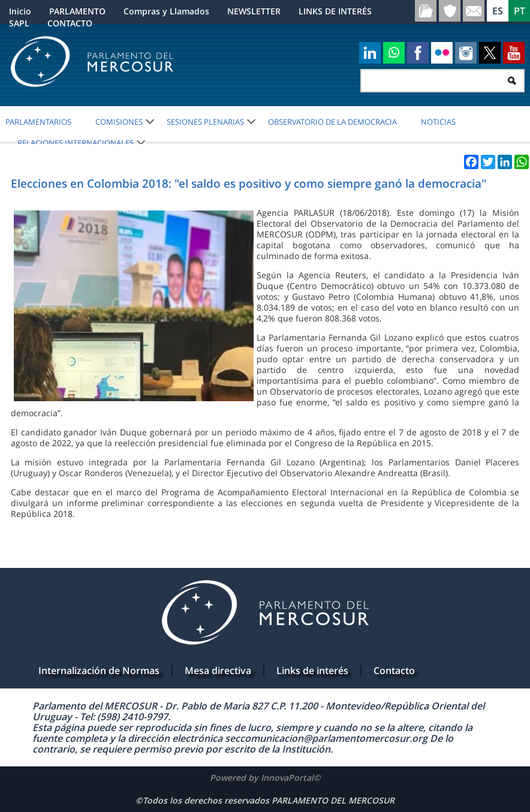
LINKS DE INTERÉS (335, 11)
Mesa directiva (218, 670)
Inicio (20, 11)
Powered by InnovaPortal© (265, 778)
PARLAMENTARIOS (38, 122)
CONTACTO (70, 23)
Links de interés (312, 670)
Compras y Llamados (166, 11)
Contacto (394, 670)
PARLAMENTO (77, 11)
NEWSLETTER (254, 11)
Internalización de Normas (99, 670)
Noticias (438, 122)
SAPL (19, 23)
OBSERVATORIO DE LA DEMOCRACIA (332, 122)
